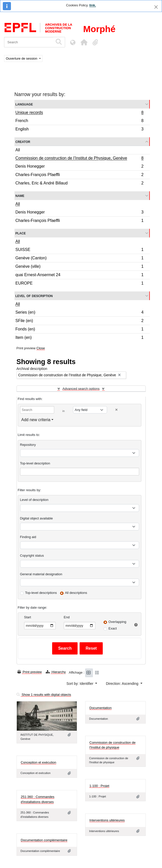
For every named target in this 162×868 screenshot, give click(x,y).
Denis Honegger (79, 167)
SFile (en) (79, 321)
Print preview (30, 672)
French (79, 121)
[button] (84, 42)
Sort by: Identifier (80, 684)
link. (93, 5)
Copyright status (32, 556)
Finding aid (28, 537)
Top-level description (35, 463)
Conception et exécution (39, 762)
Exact (113, 628)
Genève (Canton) (79, 259)
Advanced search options (81, 389)
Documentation (101, 708)
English (79, 130)
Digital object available (36, 518)
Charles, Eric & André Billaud (79, 184)
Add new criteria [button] (36, 420)
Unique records (79, 113)
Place (21, 233)
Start (28, 617)
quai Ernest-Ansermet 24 (79, 276)
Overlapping (117, 622)
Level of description (34, 296)
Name (20, 196)
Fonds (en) (79, 330)
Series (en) (79, 313)
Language (24, 104)
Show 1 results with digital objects (44, 695)
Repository (28, 445)
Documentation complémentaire (44, 840)
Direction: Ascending (123, 684)
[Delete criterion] (116, 410)
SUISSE (79, 250)
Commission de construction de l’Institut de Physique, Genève (79, 159)
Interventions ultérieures (107, 820)
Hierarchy (56, 672)
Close (41, 348)
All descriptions (76, 593)
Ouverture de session (22, 58)
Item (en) (79, 338)
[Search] (29, 42)
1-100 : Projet (99, 786)
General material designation (41, 574)
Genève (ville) (79, 267)
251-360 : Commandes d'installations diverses (38, 799)
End (67, 617)
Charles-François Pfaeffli (79, 175)
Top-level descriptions (41, 593)
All (18, 150)
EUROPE (79, 284)
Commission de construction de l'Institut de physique (113, 745)
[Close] (156, 7)
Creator (23, 142)
